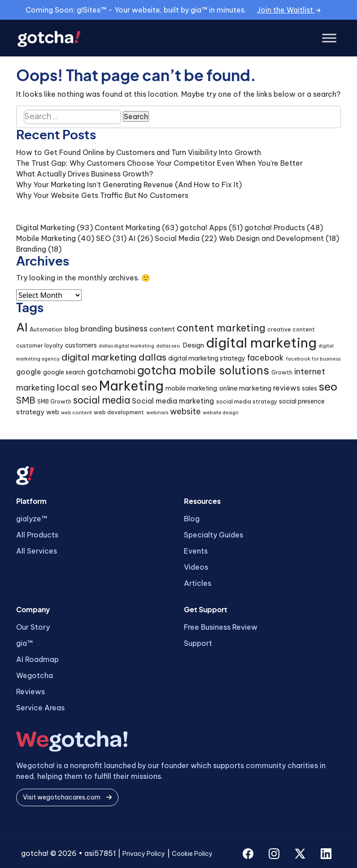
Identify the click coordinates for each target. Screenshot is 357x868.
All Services (37, 551)
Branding (31, 249)
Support (198, 643)
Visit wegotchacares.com (67, 797)
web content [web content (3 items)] (76, 413)
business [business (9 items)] (131, 329)
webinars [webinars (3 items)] (157, 413)
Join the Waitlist (289, 10)
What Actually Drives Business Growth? (85, 174)
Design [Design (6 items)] (193, 345)
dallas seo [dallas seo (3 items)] (168, 346)
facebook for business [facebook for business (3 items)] (313, 359)
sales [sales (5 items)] (309, 388)
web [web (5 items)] (53, 412)
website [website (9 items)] (185, 411)
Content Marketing (127, 228)
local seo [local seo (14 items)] (77, 387)
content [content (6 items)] (162, 329)
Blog (192, 519)
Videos (196, 567)
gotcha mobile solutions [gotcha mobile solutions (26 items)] (203, 370)
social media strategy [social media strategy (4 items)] (247, 402)
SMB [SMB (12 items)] (26, 400)
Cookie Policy (192, 854)
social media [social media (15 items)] (102, 400)
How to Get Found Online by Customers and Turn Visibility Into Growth (139, 152)
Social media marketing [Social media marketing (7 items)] (173, 401)
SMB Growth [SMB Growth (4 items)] (54, 402)
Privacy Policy (144, 854)
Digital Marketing (46, 228)
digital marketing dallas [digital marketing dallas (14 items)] (114, 357)
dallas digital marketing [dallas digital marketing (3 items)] (126, 346)
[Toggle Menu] (329, 38)
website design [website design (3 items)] (221, 413)
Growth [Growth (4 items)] (282, 372)
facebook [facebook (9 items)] (265, 358)
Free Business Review (221, 627)
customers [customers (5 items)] (81, 345)
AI (132, 238)
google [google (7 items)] (29, 372)
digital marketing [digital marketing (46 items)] (261, 343)
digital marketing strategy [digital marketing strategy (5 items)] (207, 358)
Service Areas (40, 708)
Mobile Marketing (46, 238)
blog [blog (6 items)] (71, 329)
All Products (37, 535)
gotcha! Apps (203, 228)
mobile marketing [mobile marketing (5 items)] (191, 388)
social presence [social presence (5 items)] (302, 401)
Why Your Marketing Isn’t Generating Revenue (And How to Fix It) (129, 185)
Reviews (30, 692)
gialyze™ (32, 519)
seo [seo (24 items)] (328, 387)
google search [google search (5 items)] (64, 372)
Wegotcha (35, 675)
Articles (198, 583)
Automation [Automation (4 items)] (46, 329)
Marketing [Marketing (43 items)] (131, 386)
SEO (103, 238)
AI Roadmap (37, 659)
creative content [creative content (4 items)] (291, 329)
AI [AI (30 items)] (22, 327)
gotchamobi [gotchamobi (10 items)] (111, 372)
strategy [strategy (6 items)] (30, 412)
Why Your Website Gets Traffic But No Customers (102, 195)
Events (196, 551)
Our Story (33, 627)
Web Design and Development (271, 238)
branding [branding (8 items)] (96, 329)
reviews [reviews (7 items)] (287, 388)
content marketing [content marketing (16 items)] (221, 328)
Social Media (177, 238)
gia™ (24, 643)
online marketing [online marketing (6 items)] (245, 388)
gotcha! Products (275, 228)
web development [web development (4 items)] (119, 412)
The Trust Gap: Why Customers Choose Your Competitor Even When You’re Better (159, 163)
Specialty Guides (213, 535)
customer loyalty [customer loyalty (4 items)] (40, 346)
